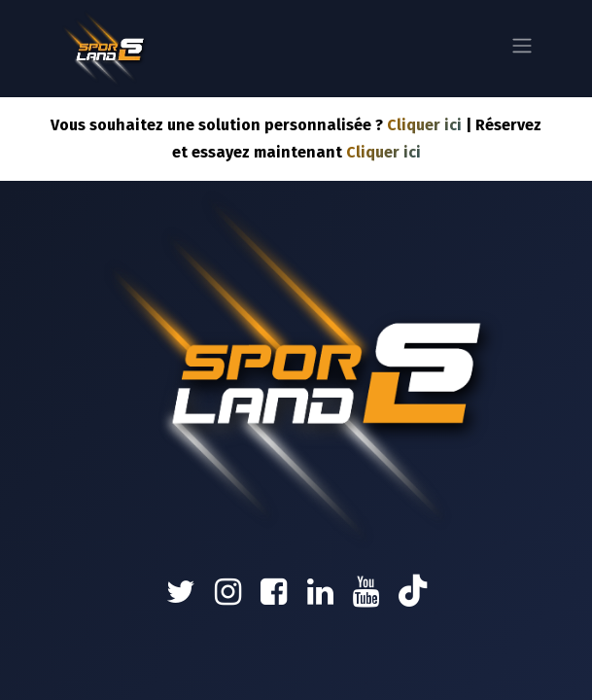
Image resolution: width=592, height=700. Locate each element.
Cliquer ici (424, 125)
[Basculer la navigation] (522, 49)
